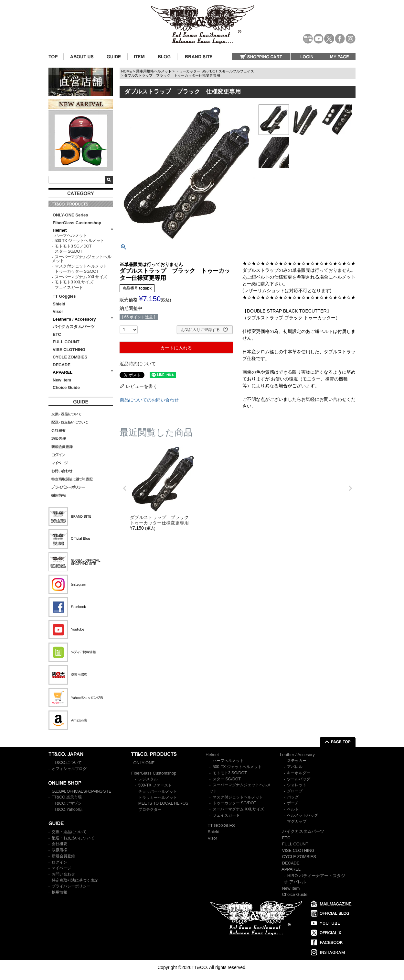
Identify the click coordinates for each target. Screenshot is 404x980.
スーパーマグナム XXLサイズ (81, 277)
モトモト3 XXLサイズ (74, 282)
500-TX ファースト (155, 785)
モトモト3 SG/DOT (230, 773)
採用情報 (59, 892)
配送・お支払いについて (73, 838)
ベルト (293, 809)
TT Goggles (64, 296)
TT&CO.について (67, 763)
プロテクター (150, 809)
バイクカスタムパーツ (74, 327)
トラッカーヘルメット (158, 798)
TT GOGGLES (221, 826)
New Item (62, 380)
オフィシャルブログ (69, 769)
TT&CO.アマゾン (67, 803)
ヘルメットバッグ (303, 815)
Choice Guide (66, 387)
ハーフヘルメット (71, 236)
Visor (58, 311)
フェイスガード (69, 288)
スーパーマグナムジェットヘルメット (81, 259)
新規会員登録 (63, 856)
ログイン (59, 862)
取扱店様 (59, 850)
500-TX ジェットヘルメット (79, 241)
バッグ (293, 797)
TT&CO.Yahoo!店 (67, 809)
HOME (127, 71)
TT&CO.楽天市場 (67, 797)
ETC (57, 334)
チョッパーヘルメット (158, 791)
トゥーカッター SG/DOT (76, 271)
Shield (60, 304)
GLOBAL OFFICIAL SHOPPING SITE (81, 791)
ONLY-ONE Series (70, 215)
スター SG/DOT (68, 251)
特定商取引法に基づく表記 (75, 880)
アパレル (295, 767)
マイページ (61, 868)
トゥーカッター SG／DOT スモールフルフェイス (215, 71)
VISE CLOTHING (69, 350)
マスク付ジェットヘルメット (81, 266)
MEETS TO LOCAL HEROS (163, 803)
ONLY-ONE (144, 763)
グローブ (295, 791)
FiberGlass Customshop (77, 223)
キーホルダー (299, 773)
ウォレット (297, 785)
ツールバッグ (299, 779)
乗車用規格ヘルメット (154, 71)
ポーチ (293, 803)
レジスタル (148, 779)
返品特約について (138, 364)
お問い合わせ (63, 874)
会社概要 (59, 844)
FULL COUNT (66, 342)
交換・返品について (69, 832)
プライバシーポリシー (71, 886)
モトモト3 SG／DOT (73, 246)
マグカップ (297, 821)
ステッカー (297, 761)
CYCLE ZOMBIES (70, 357)
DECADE (62, 365)
